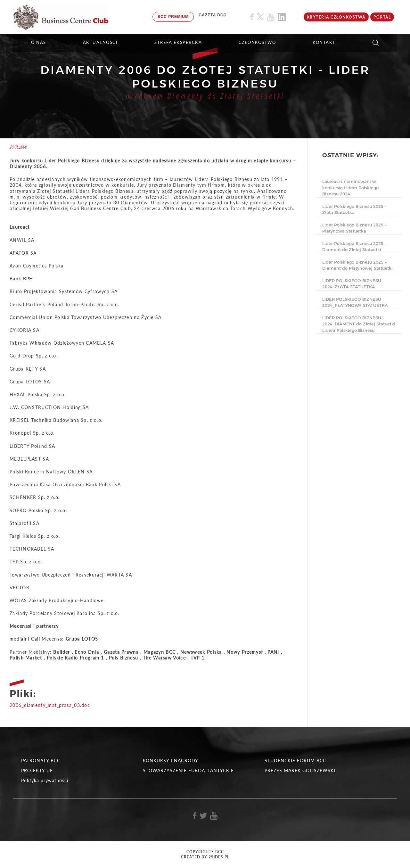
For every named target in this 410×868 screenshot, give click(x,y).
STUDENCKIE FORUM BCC (295, 761)
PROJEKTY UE (37, 770)
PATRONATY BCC (41, 761)
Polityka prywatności (45, 780)
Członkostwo (257, 42)
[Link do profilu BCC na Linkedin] (282, 17)
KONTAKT (324, 42)
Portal (382, 17)
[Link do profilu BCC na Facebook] (252, 17)
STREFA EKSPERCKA (178, 42)
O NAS (39, 42)
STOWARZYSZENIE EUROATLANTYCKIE (188, 770)
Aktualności (100, 42)
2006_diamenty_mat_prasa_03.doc (50, 705)
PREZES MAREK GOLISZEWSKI (300, 770)
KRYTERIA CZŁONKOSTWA (336, 17)
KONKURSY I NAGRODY (171, 761)
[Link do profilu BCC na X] (260, 17)
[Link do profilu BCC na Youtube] (271, 17)
